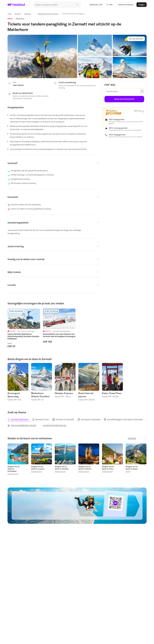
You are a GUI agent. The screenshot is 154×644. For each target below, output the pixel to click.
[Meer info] (139, 111)
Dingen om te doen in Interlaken (13, 469)
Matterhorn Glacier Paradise (40, 395)
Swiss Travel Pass (112, 393)
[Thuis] (9, 14)
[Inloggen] (142, 5)
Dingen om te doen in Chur (108, 468)
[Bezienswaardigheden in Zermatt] (22, 425)
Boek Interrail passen (86, 395)
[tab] (20, 419)
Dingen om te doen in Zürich (85, 468)
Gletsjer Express (64, 393)
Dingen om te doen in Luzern (38, 468)
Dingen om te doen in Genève (62, 468)
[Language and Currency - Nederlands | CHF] (96, 5)
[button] (109, 5)
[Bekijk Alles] (132, 438)
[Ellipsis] (34, 15)
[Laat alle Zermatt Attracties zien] (55, 425)
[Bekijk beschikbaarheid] (124, 99)
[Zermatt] (18, 14)
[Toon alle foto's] (136, 39)
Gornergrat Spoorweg (14, 395)
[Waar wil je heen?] (57, 5)
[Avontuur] (27, 14)
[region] (77, 328)
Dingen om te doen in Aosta (132, 468)
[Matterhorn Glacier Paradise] (48, 14)
